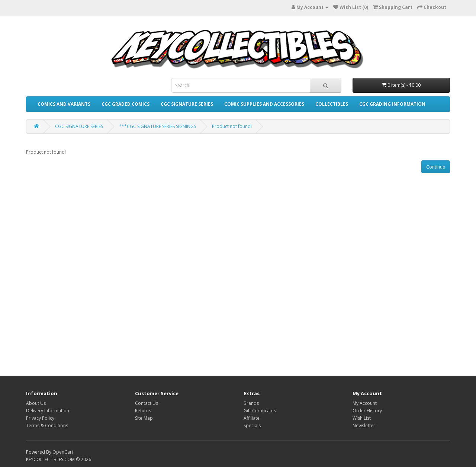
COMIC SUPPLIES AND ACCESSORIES (264, 104)
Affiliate (252, 418)
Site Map (144, 418)
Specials (252, 426)
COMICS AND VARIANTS (64, 104)
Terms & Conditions (47, 426)
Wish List (362, 418)
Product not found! (232, 126)
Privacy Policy (40, 418)
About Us (36, 403)
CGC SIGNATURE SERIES (187, 104)
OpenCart (63, 452)
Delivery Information (48, 411)
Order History (367, 411)
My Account (365, 403)
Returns (143, 411)
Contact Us (147, 403)
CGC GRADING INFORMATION (392, 104)
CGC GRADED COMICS (126, 104)
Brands (251, 403)
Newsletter (364, 426)
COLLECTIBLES (332, 104)
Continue (436, 167)
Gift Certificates (260, 411)
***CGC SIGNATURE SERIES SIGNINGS (157, 126)
